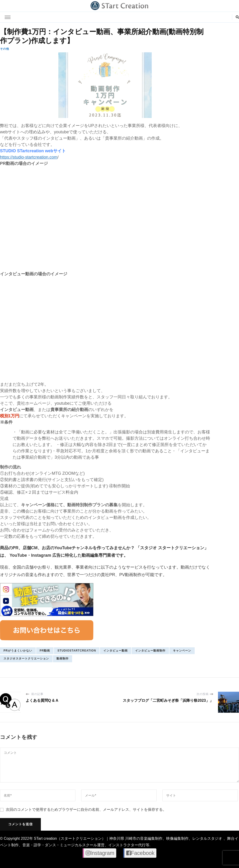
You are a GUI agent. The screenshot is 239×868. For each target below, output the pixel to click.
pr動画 (45, 651)
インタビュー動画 (116, 651)
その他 (5, 49)
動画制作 (63, 659)
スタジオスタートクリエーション (26, 659)
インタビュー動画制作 (150, 651)
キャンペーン (182, 651)
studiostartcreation (77, 651)
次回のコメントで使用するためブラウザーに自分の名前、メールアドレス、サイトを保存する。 (86, 810)
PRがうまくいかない (18, 651)
